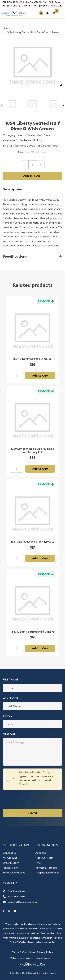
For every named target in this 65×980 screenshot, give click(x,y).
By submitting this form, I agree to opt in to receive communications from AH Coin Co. (36, 778)
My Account (10, 858)
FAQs (38, 863)
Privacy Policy (11, 868)
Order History (11, 863)
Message (9, 734)
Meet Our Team (44, 858)
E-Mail (7, 716)
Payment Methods (46, 868)
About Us (41, 853)
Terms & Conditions (14, 873)
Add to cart (32, 176)
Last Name (10, 698)
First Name (11, 680)
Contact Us (10, 853)
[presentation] (29, 799)
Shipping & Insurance (47, 873)
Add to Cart (40, 376)
